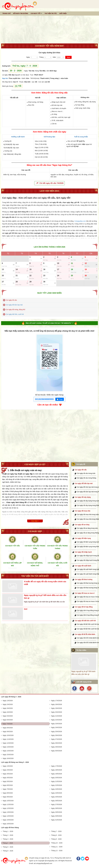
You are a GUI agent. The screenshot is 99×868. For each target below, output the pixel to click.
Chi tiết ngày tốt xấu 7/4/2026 (50, 183)
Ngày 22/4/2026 (57, 720)
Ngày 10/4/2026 (8, 735)
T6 (63, 254)
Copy (60, 399)
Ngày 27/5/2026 (57, 804)
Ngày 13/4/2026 (8, 747)
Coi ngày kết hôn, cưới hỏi (15, 314)
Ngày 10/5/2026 (8, 801)
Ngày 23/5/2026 (57, 789)
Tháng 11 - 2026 (57, 847)
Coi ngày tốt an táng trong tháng (88, 533)
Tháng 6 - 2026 (8, 851)
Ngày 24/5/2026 (57, 793)
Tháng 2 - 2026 (8, 835)
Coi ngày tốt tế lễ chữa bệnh (85, 634)
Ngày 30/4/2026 (57, 751)
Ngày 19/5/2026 (57, 774)
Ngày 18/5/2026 (57, 770)
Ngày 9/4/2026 (8, 732)
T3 (22, 254)
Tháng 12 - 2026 (57, 851)
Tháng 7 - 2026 (56, 831)
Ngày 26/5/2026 (57, 801)
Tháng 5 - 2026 (8, 847)
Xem (68, 57)
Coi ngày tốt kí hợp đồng (84, 607)
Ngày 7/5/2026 (8, 789)
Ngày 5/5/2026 (8, 781)
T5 (49, 254)
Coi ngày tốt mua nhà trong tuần (88, 514)
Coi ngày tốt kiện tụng (83, 538)
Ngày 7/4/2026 (7, 724)
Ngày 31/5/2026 (57, 820)
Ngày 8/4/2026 (8, 728)
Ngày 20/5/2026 (57, 778)
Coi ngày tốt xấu (11, 300)
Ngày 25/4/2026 (57, 732)
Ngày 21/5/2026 (57, 781)
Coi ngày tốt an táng (82, 525)
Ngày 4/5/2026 (8, 778)
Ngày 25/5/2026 (57, 797)
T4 (36, 254)
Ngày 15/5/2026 (8, 820)
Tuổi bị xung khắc (81, 137)
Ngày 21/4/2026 (57, 716)
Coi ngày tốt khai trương (84, 579)
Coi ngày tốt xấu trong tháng (87, 478)
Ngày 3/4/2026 (8, 708)
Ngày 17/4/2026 (57, 701)
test (26, 609)
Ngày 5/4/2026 (8, 716)
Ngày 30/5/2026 (57, 816)
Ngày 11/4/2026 (8, 739)
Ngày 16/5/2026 (8, 824)
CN (91, 254)
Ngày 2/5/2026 (8, 770)
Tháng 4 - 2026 (8, 843)
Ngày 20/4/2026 (57, 712)
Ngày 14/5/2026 (8, 816)
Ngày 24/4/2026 (57, 727)
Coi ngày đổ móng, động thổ (15, 310)
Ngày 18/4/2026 (57, 704)
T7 (77, 254)
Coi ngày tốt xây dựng (83, 497)
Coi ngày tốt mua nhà (83, 511)
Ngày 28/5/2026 (57, 808)
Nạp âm (5, 78)
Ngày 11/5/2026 (8, 804)
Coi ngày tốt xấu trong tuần (86, 473)
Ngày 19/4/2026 (57, 708)
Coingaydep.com (80, 221)
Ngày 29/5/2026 (57, 812)
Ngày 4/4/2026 (8, 712)
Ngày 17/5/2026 (57, 766)
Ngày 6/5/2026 (8, 785)
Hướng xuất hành (18, 137)
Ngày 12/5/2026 (8, 808)
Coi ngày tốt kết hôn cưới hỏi (85, 621)
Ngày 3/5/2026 (8, 774)
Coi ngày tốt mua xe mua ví (85, 593)
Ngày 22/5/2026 (57, 785)
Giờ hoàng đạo (49, 137)
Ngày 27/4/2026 (57, 739)
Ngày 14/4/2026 (8, 751)
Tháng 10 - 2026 (57, 843)
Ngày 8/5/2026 (8, 793)
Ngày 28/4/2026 (57, 743)
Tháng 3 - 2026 (8, 839)
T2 (8, 254)
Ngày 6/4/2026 (8, 720)
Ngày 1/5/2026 (8, 766)
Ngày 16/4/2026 (8, 758)
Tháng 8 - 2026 (56, 835)
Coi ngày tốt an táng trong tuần (87, 528)
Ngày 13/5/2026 (8, 812)
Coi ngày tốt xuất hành (83, 566)
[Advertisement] (49, 26)
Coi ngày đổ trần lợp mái (14, 305)
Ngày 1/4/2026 (8, 701)
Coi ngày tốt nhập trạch (83, 552)
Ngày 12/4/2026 (8, 743)
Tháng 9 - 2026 (56, 839)
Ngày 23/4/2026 (57, 724)
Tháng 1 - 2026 (8, 831)
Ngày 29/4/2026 (57, 747)
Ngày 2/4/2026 (8, 704)
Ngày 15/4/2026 (8, 755)
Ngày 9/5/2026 (8, 797)
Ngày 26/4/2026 (57, 735)
